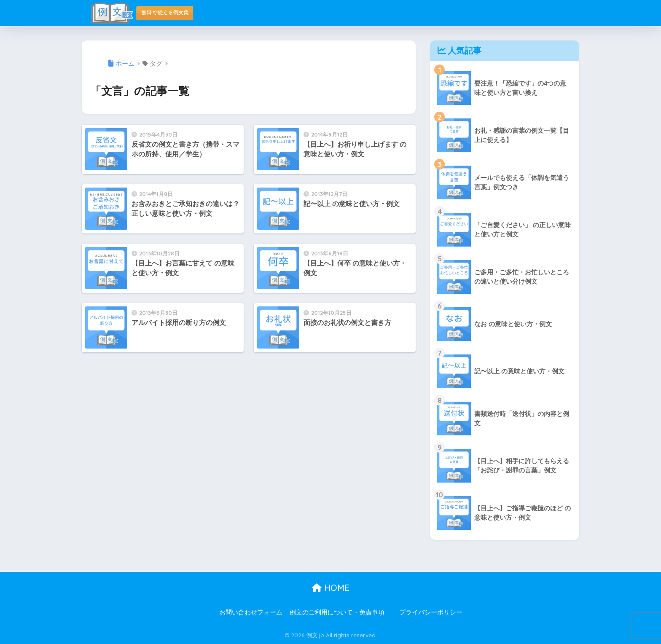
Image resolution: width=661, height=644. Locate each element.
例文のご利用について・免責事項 (337, 612)
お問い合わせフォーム (251, 612)
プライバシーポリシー (431, 612)
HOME (331, 588)
